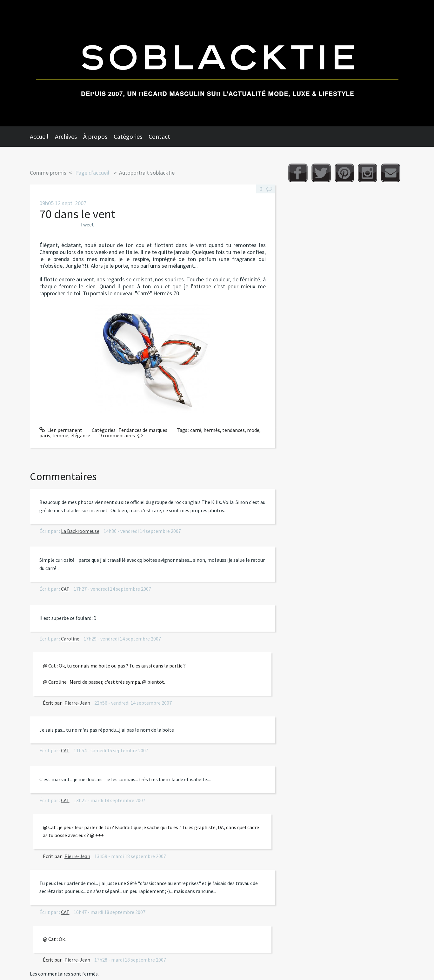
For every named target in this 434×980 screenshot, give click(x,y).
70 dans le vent (77, 214)
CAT (65, 589)
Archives (66, 136)
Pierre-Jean (77, 703)
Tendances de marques (143, 430)
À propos (95, 136)
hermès (212, 430)
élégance (80, 435)
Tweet (87, 225)
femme (60, 435)
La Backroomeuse (80, 531)
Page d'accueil (92, 173)
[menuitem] (42, 137)
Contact (159, 136)
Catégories (128, 136)
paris (45, 435)
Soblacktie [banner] (217, 63)
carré (196, 430)
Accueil (39, 136)
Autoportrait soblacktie (147, 173)
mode (253, 430)
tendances (234, 430)
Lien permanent (61, 430)
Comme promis (48, 173)
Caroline (70, 639)
